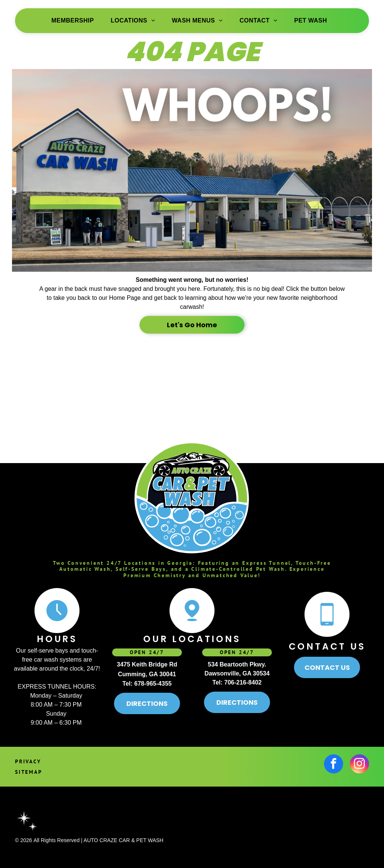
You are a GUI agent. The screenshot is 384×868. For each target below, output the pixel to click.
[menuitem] (75, 21)
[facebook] (334, 765)
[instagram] (359, 765)
